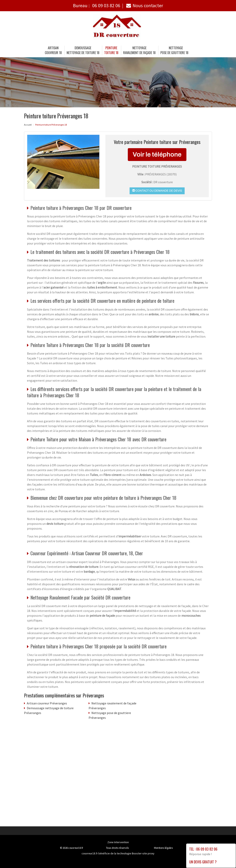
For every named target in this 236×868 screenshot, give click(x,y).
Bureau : (97, 6)
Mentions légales (163, 848)
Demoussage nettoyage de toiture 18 (83, 50)
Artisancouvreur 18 (53, 50)
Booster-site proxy (143, 853)
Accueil (28, 125)
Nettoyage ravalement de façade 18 (139, 50)
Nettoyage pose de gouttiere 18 (174, 50)
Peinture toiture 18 (111, 50)
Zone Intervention (118, 842)
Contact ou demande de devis (157, 191)
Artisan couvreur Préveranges (47, 703)
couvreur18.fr (76, 848)
